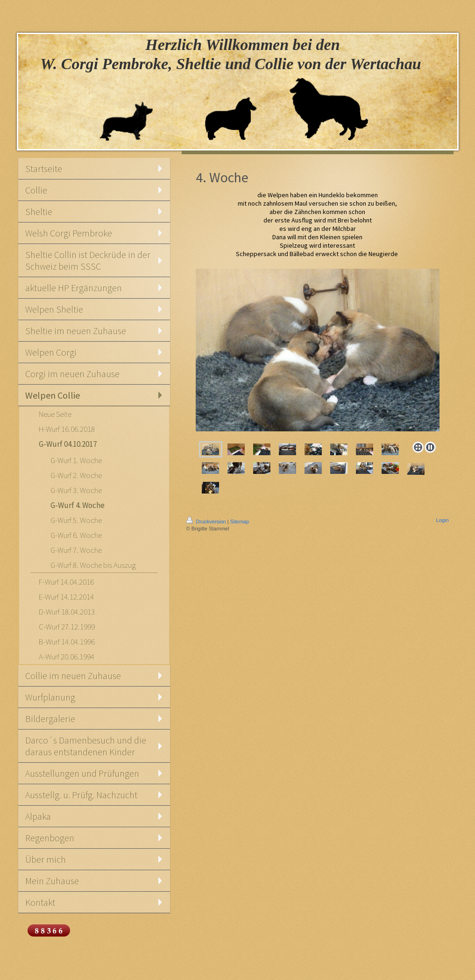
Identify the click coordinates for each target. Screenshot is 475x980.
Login (443, 520)
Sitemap (240, 522)
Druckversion (207, 522)
